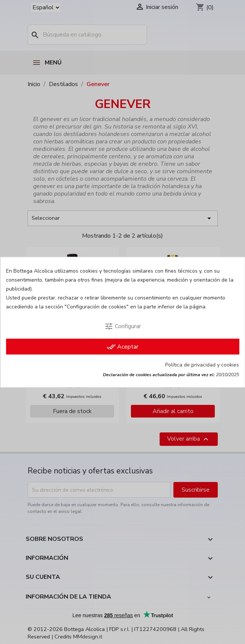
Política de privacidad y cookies (202, 364)
